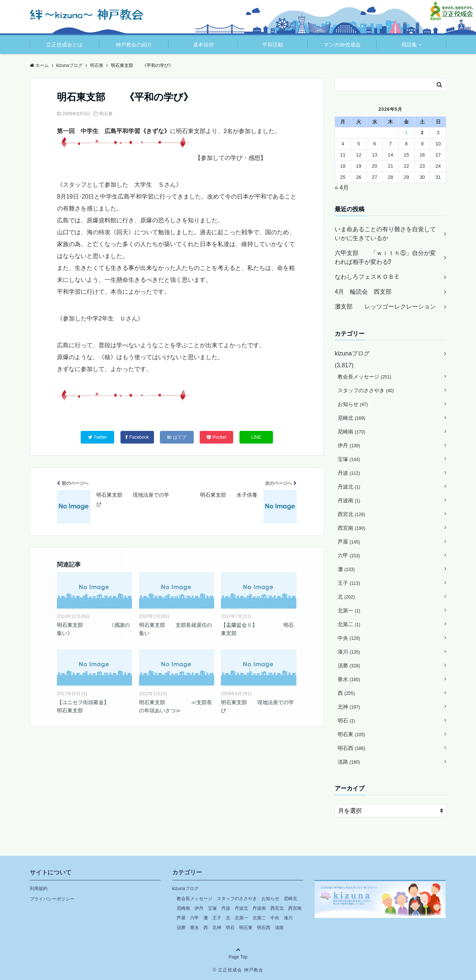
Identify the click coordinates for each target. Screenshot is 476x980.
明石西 (351, 748)
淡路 (349, 762)
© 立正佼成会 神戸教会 (238, 970)
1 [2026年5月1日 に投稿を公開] (406, 133)
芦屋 (349, 542)
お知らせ (353, 404)
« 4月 (342, 188)
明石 (346, 721)
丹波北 (349, 487)
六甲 (349, 555)
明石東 (106, 114)
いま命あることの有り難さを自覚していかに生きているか (385, 234)
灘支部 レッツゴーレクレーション (385, 307)
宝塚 (349, 459)
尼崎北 (351, 418)
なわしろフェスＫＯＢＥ (367, 277)
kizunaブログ (352, 353)
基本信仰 (203, 45)
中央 (349, 638)
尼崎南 (351, 432)
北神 (349, 707)
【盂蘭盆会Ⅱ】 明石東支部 (257, 629)
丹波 (349, 473)
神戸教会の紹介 (134, 45)
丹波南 (349, 500)
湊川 (349, 652)
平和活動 (273, 45)
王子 (349, 583)
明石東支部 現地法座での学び (257, 706)
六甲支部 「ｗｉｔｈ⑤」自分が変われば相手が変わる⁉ (385, 257)
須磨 (349, 665)
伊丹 (349, 445)
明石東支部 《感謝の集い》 (93, 629)
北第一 (349, 610)
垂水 (349, 679)
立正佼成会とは (64, 45)
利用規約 (39, 889)
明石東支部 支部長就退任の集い (176, 629)
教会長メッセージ (364, 377)
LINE (256, 437)
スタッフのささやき (366, 390)
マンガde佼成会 (342, 45)
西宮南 (351, 528)
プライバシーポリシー (52, 899)
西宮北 (351, 514)
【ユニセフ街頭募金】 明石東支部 (94, 706)
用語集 (409, 45)
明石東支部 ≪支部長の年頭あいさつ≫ (176, 706)
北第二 (349, 624)
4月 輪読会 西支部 (363, 292)
